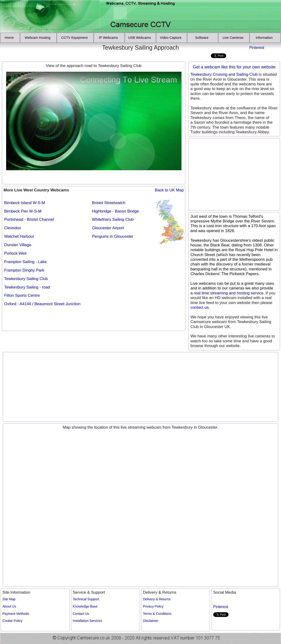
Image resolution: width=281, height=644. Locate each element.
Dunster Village (18, 245)
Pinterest (257, 48)
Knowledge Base (85, 606)
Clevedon (13, 228)
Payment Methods (16, 614)
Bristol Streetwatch (109, 203)
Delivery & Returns (157, 599)
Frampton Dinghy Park (24, 270)
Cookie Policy (12, 621)
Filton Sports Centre (22, 295)
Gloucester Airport (108, 228)
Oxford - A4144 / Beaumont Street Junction (42, 304)
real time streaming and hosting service (229, 293)
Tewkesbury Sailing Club (26, 279)
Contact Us (81, 614)
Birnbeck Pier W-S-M (23, 211)
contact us (200, 307)
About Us (9, 606)
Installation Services (87, 621)
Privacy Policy (153, 606)
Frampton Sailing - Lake (25, 262)
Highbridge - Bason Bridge (115, 211)
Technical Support (86, 599)
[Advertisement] (29, 51)
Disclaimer (151, 621)
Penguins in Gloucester (113, 236)
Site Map (9, 599)
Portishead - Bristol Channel (29, 219)
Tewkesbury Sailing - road (27, 287)
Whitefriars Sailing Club (113, 219)
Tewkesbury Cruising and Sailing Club (224, 74)
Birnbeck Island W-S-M (25, 203)
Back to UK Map (169, 190)
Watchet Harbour (19, 236)
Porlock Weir (16, 253)
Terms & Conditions (157, 614)
